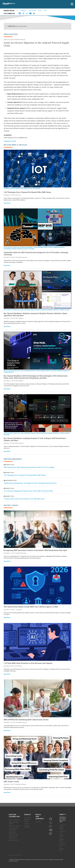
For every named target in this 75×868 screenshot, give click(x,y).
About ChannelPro (14, 820)
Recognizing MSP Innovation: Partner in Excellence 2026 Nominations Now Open (35, 550)
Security (26, 249)
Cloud (35, 247)
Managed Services (15, 189)
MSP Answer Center (27, 189)
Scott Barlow (18, 666)
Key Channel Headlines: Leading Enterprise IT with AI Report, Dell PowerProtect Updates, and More (35, 439)
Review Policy (62, 828)
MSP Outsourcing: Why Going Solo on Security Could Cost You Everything (29, 467)
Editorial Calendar (14, 826)
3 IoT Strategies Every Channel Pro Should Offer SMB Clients (27, 192)
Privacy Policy (62, 836)
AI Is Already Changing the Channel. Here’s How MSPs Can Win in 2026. (28, 491)
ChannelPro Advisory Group (13, 833)
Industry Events (49, 247)
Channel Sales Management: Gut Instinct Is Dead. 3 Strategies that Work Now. (30, 483)
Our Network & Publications (13, 829)
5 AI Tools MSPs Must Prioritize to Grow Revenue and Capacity (28, 663)
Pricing (40, 11)
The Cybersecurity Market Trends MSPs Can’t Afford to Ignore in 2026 (31, 607)
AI (17, 11)
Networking (36, 189)
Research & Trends (59, 310)
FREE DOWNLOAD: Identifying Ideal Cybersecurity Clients (26, 720)
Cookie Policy (61, 840)
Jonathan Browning (21, 553)
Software (13, 141)
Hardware (7, 141)
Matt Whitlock (19, 318)
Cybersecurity (32, 11)
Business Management (26, 247)
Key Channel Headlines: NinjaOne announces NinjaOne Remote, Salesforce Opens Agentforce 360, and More (35, 314)
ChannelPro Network (19, 40)
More (45, 11)
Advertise (38, 822)
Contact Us (63, 825)
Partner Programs (17, 249)
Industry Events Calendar (27, 825)
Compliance (23, 11)
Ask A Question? (14, 840)
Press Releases (11, 34)
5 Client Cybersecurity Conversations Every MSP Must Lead (24, 499)
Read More (7, 203)
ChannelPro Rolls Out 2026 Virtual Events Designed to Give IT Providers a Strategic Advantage (36, 253)
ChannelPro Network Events (28, 819)
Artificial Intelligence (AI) (12, 247)
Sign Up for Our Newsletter (13, 837)
